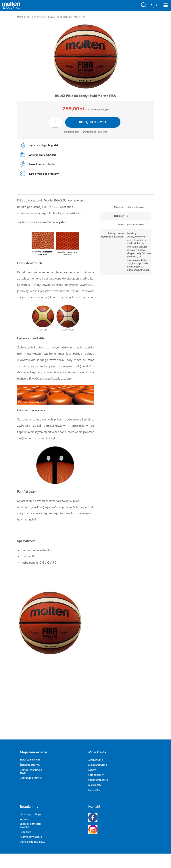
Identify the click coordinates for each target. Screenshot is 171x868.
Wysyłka (24, 819)
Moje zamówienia (98, 765)
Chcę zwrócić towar (31, 778)
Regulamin (26, 832)
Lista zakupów (96, 775)
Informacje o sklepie (31, 814)
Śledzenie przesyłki (30, 765)
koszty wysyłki (101, 110)
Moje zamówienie (33, 753)
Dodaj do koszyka (93, 122)
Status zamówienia (30, 760)
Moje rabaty (95, 785)
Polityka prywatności (31, 837)
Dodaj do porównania (95, 132)
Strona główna (24, 17)
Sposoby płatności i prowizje (30, 826)
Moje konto (97, 753)
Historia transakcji (98, 780)
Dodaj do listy (72, 132)
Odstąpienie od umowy (33, 842)
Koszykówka (40, 17)
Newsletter (94, 790)
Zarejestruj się (96, 760)
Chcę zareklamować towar (31, 771)
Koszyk (92, 770)
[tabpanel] (85, 56)
